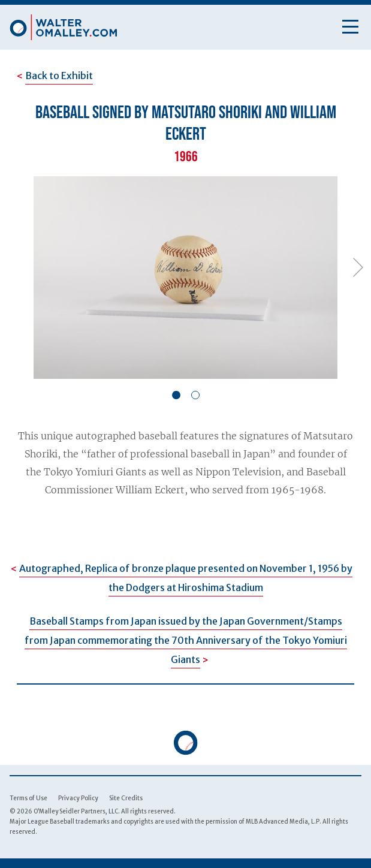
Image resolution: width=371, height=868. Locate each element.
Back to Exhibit (59, 76)
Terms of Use (28, 798)
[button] (176, 395)
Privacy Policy (78, 798)
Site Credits (126, 798)
